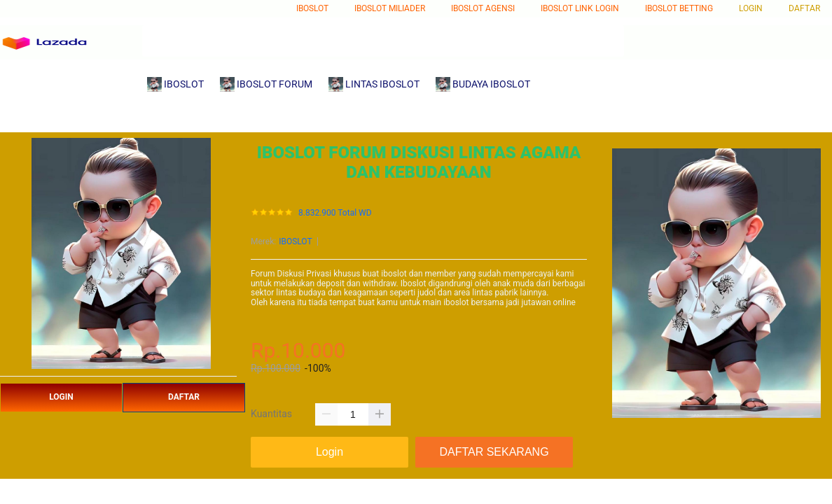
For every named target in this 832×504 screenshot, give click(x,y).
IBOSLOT (295, 241)
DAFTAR (184, 397)
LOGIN (61, 397)
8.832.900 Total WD (335, 213)
